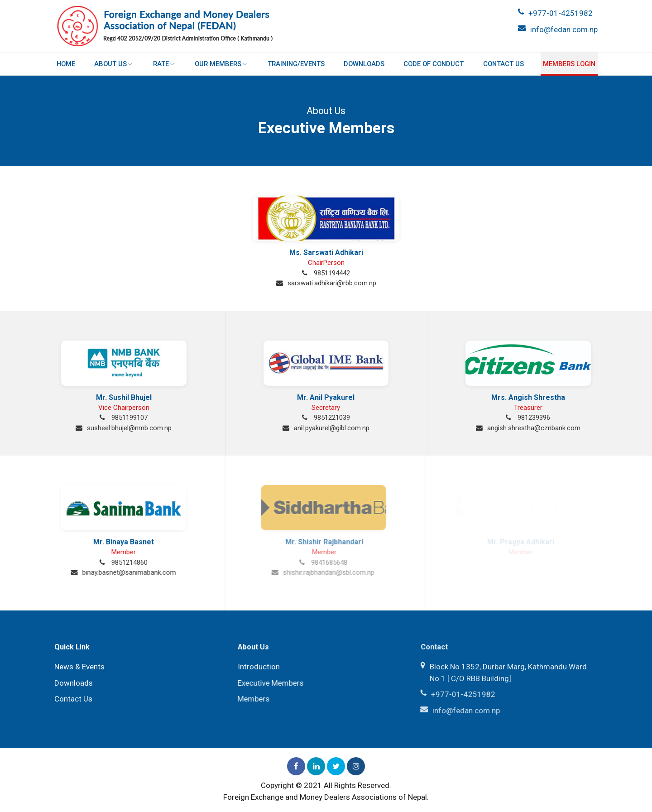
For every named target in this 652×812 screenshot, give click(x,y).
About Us (114, 64)
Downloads (364, 64)
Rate (164, 64)
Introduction (256, 667)
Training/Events (296, 64)
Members (251, 699)
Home (66, 64)
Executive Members (268, 683)
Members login (569, 64)
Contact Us (503, 64)
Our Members (221, 64)
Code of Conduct (434, 64)
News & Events (78, 667)
